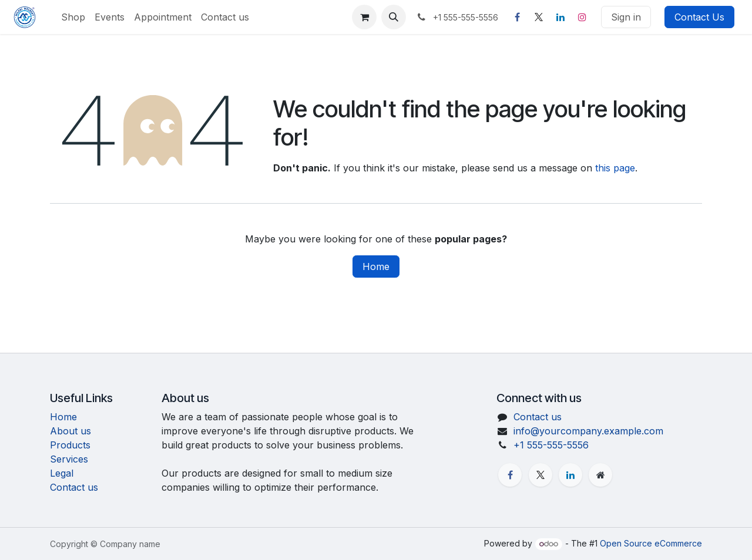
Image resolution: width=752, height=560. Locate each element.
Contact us (74, 487)
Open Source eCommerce (651, 543)
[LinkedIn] (560, 17)
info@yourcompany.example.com (588, 431)
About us (70, 431)
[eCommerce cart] (364, 17)
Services (69, 459)
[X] (539, 17)
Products (70, 445)
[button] (394, 17)
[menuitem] (73, 17)
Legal (62, 473)
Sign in (626, 17)
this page (615, 168)
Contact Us (699, 17)
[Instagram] (582, 17)
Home (376, 266)
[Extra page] (600, 475)
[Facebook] (517, 17)
